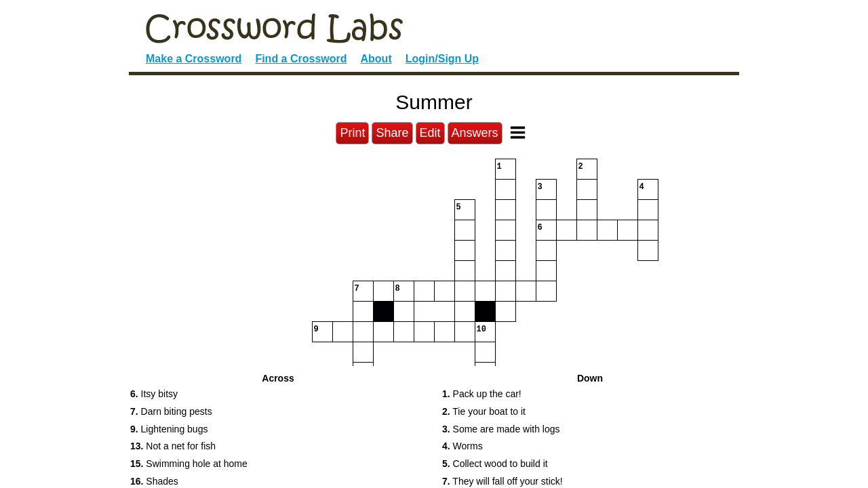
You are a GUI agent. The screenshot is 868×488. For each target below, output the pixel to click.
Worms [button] (462, 446)
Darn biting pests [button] (171, 411)
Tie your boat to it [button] (484, 411)
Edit (430, 133)
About (376, 59)
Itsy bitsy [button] (154, 394)
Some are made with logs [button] (501, 429)
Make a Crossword (194, 59)
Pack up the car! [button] (482, 394)
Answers (475, 133)
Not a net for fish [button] (173, 446)
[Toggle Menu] (518, 133)
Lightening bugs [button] (169, 429)
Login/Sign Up (442, 59)
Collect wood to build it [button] (495, 464)
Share (392, 133)
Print (352, 133)
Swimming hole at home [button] (189, 464)
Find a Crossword (301, 59)
